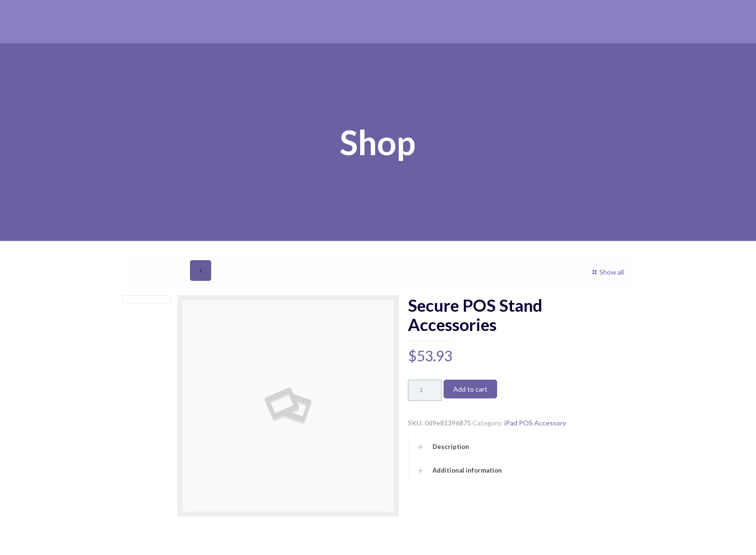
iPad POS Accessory (535, 423)
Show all (607, 272)
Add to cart (470, 389)
